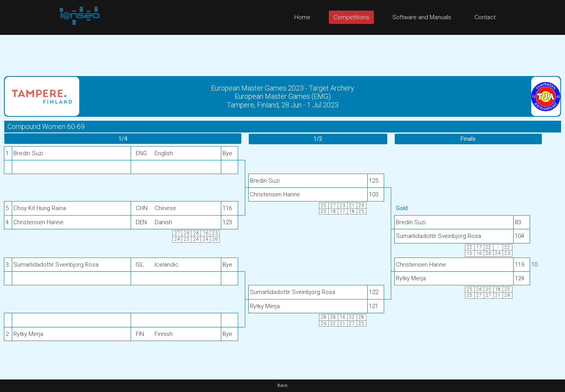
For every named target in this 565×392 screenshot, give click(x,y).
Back (282, 386)
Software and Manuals (422, 17)
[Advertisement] (282, 53)
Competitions (351, 17)
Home (302, 17)
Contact (485, 17)
